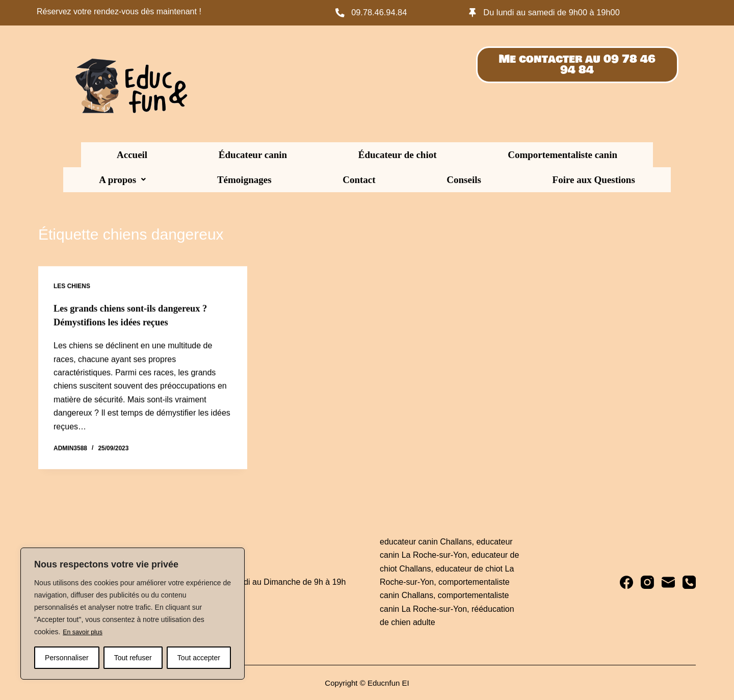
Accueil (101, 155)
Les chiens (72, 287)
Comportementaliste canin (364, 155)
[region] (133, 614)
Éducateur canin (166, 155)
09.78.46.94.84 (383, 12)
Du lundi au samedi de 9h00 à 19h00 (560, 12)
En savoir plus (85, 632)
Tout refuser (133, 658)
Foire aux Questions (367, 180)
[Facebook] (626, 581)
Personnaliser (67, 658)
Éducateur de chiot (255, 155)
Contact (582, 155)
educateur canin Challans (426, 541)
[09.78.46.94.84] (341, 12)
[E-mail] (668, 581)
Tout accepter (199, 658)
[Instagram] (647, 581)
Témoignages (523, 155)
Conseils (631, 155)
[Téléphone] (689, 581)
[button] (457, 155)
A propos (457, 155)
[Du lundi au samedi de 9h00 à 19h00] (473, 12)
